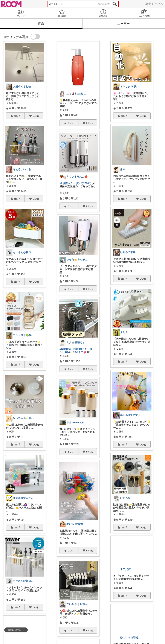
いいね (36, 116)
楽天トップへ (154, 4)
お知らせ (103, 13)
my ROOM (144, 13)
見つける (62, 13)
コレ (17, 116)
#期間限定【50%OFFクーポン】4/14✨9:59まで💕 (76, 351)
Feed (21, 13)
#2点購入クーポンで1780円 (75, 183)
